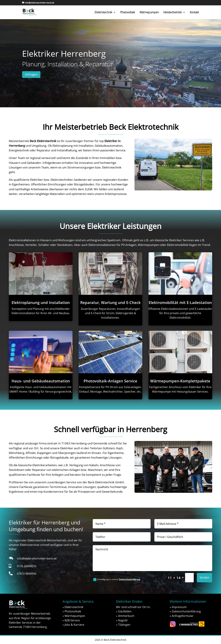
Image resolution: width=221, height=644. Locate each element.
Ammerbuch (126, 616)
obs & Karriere (75, 625)
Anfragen (31, 74)
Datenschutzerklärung (129, 579)
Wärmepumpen (149, 13)
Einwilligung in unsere (117, 580)
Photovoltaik (128, 13)
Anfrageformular (183, 616)
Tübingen (124, 625)
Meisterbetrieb (173, 13)
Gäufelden (125, 611)
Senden (205, 577)
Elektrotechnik (103, 13)
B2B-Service (72, 620)
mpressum (180, 607)
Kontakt (194, 13)
